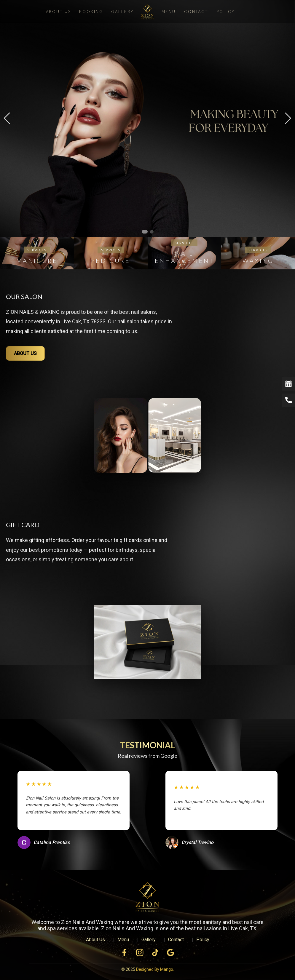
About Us (59, 12)
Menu (169, 12)
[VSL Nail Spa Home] (148, 899)
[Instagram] (140, 952)
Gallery (122, 12)
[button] (145, 232)
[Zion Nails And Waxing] (147, 12)
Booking (91, 12)
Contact (196, 12)
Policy (226, 12)
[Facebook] (125, 952)
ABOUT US (25, 353)
